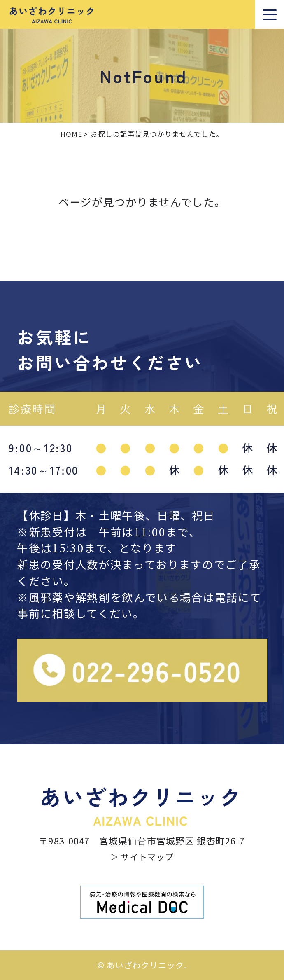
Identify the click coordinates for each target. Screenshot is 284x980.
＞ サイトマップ (142, 857)
